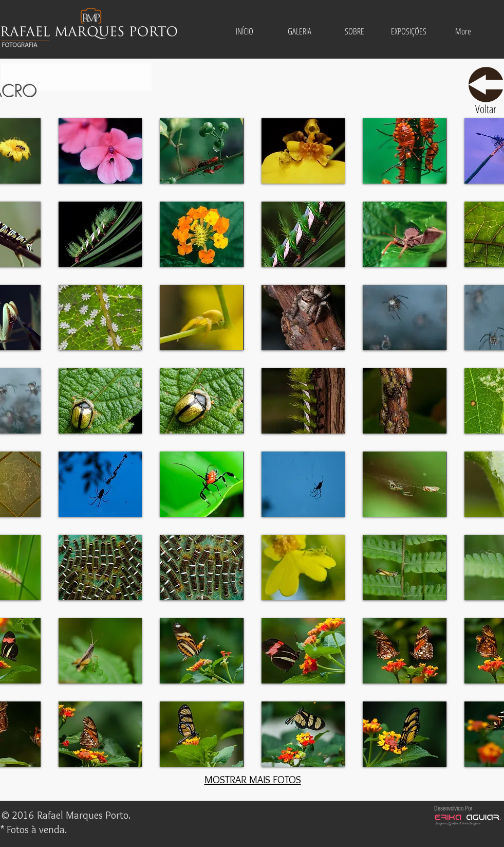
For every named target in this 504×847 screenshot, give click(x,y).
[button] (300, 31)
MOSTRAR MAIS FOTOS (253, 780)
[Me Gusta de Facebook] (248, 816)
